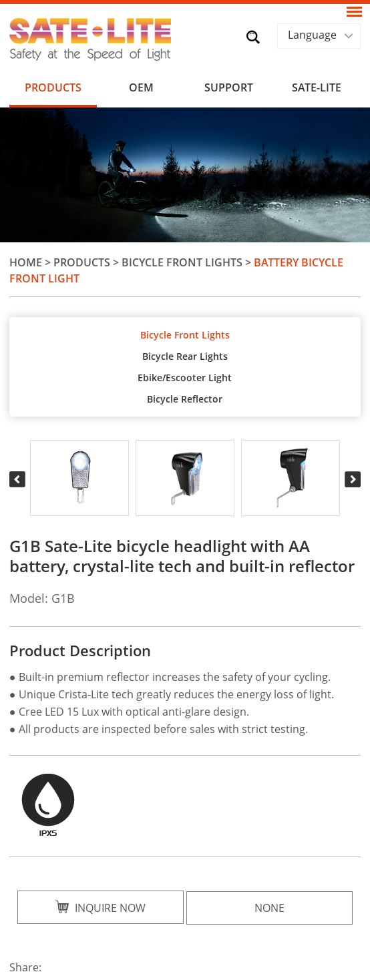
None (269, 908)
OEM (141, 87)
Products (53, 87)
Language (312, 35)
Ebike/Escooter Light (185, 378)
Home (26, 262)
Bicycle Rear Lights (185, 356)
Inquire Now (101, 908)
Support (229, 87)
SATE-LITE (317, 87)
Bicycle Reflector (185, 399)
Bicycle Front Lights (182, 262)
